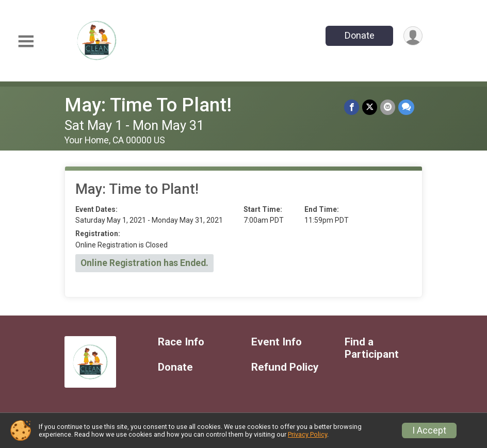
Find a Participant (372, 348)
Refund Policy (285, 367)
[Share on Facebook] (352, 107)
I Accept (429, 430)
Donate (360, 35)
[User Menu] (413, 36)
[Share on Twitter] (370, 107)
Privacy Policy (307, 434)
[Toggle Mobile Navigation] (26, 42)
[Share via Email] (388, 107)
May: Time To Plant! (148, 105)
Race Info (181, 342)
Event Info (277, 342)
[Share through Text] (406, 107)
